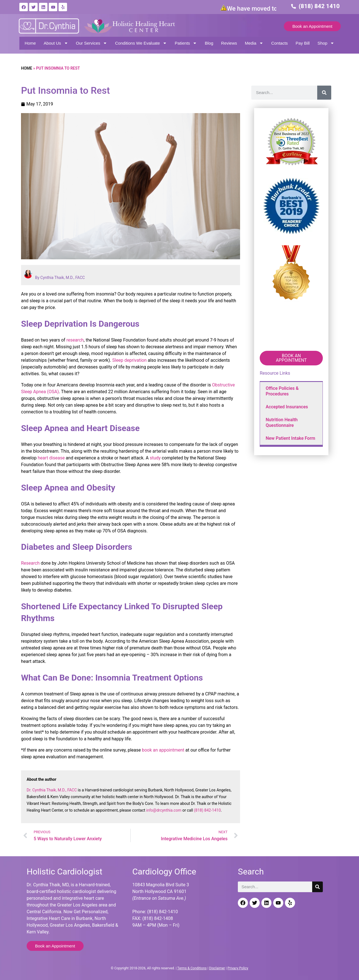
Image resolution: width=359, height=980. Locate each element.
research (75, 340)
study (155, 458)
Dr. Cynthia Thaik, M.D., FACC (52, 790)
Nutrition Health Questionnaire (282, 423)
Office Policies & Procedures (282, 391)
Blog (209, 43)
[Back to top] (350, 948)
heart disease (51, 458)
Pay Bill (303, 43)
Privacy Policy (238, 968)
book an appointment (163, 750)
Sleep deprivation (129, 360)
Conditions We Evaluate (141, 43)
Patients (186, 43)
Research (30, 563)
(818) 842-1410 (208, 810)
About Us (56, 43)
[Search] (324, 93)
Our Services (92, 43)
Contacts (279, 43)
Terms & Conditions (192, 968)
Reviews (229, 43)
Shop (326, 43)
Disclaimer (217, 968)
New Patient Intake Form (290, 438)
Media (254, 43)
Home (30, 43)
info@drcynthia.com (164, 810)
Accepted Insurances (287, 407)
